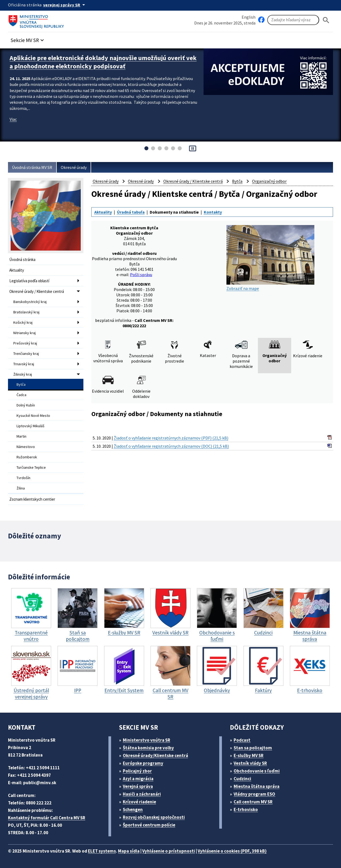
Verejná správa (138, 786)
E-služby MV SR (249, 755)
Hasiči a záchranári (142, 794)
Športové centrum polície (149, 825)
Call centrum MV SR (253, 802)
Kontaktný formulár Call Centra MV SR (47, 818)
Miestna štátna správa (257, 786)
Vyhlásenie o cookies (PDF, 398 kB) (232, 851)
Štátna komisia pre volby (148, 748)
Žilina (21, 488)
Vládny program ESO (254, 794)
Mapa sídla (129, 851)
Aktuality (17, 270)
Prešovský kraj (25, 343)
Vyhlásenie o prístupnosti (169, 851)
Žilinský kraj (23, 374)
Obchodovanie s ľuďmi (257, 771)
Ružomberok (27, 457)
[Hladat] (326, 20)
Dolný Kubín (26, 405)
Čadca (21, 395)
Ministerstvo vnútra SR (147, 740)
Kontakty (213, 212)
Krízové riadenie (139, 802)
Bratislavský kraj (26, 312)
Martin (21, 436)
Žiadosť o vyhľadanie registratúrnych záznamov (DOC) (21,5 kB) (171, 446)
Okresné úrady (74, 167)
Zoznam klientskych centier (32, 499)
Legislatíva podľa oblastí (29, 281)
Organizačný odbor (269, 181)
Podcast (242, 740)
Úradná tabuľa (131, 212)
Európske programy (143, 763)
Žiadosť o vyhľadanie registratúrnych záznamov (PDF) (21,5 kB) (171, 438)
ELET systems (102, 851)
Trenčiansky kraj (26, 354)
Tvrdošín (23, 478)
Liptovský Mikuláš (31, 426)
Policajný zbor (137, 771)
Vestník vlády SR (250, 763)
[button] (28, 39)
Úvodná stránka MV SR (32, 167)
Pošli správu (141, 275)
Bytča (21, 384)
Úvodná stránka (22, 259)
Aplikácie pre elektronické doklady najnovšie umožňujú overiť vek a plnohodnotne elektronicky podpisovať (103, 62)
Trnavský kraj (24, 364)
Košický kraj (23, 322)
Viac (13, 119)
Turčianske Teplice (31, 467)
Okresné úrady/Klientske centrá (155, 755)
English (249, 17)
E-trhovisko (246, 809)
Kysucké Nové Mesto (33, 416)
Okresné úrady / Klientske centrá (37, 291)
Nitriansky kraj (25, 333)
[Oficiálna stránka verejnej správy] (65, 5)
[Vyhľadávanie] (293, 20)
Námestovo (26, 447)
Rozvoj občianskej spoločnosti (154, 817)
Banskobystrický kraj (30, 302)
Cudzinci (242, 779)
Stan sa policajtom (253, 748)
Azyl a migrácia (138, 779)
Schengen (133, 809)
